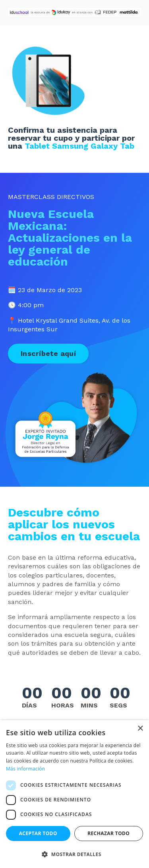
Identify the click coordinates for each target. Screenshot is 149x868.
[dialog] (74, 794)
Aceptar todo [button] (38, 833)
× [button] (140, 729)
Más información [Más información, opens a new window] (25, 769)
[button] (74, 854)
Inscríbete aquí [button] (48, 353)
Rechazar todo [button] (108, 833)
